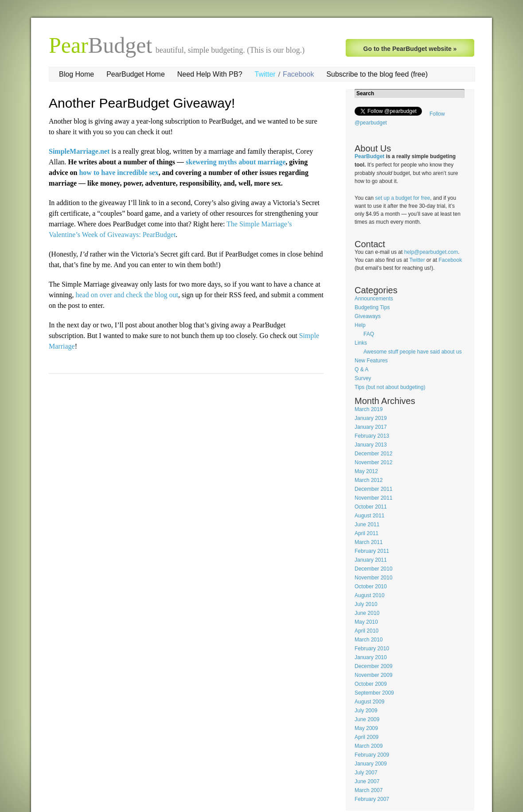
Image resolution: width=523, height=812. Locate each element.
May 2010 (366, 622)
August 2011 (369, 516)
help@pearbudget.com (431, 252)
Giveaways (368, 316)
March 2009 (369, 746)
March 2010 (369, 640)
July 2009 (366, 711)
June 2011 (367, 524)
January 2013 (371, 445)
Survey (363, 378)
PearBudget (369, 156)
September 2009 (374, 693)
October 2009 (371, 684)
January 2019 (371, 418)
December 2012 (373, 454)
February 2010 (372, 649)
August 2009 (369, 702)
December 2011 (373, 489)
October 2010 (371, 587)
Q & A (361, 369)
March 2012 (369, 480)
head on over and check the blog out (127, 295)
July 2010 (366, 604)
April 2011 (367, 533)
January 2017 (371, 427)
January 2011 (371, 560)
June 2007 (367, 781)
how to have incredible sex (119, 173)
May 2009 (366, 728)
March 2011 (369, 542)
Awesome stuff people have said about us (413, 352)
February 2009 (372, 755)
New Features (371, 361)
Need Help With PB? (210, 74)
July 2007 (366, 773)
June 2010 (367, 613)
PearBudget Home (136, 74)
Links (361, 343)
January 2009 (371, 764)
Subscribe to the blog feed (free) (377, 74)
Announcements (374, 299)
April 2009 (367, 737)
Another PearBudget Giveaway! (142, 103)
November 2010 (373, 578)
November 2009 (373, 675)
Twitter (265, 74)
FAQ (369, 334)
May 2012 (366, 471)
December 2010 (373, 569)
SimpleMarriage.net (79, 151)
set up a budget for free (402, 198)
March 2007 (369, 790)
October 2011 (371, 507)
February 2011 (372, 551)
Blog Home (76, 74)
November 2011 (373, 498)
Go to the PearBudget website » (410, 49)
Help (360, 325)
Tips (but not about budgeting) (390, 387)
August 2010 (369, 595)
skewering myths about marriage (236, 162)
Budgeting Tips (372, 307)
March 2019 (369, 409)
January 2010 (371, 657)
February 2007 (372, 799)
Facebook (298, 74)
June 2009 (367, 719)
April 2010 (367, 631)
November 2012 (373, 462)
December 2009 (373, 666)
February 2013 (372, 436)
